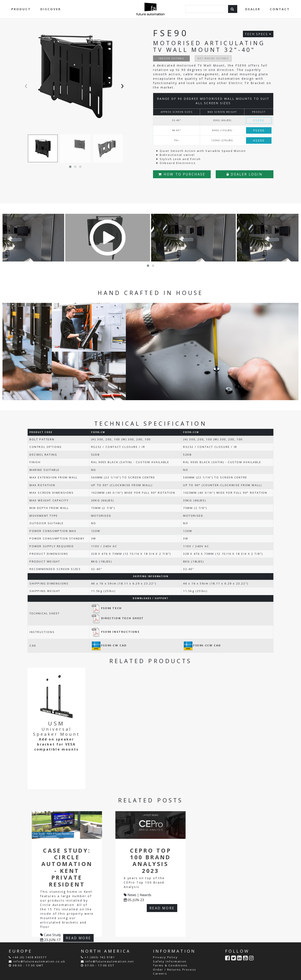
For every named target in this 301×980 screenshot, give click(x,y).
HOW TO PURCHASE (182, 174)
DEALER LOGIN (245, 174)
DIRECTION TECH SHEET (117, 618)
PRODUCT (21, 9)
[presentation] (27, 85)
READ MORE (78, 938)
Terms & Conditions (170, 965)
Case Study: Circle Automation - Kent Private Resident (67, 867)
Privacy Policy (165, 957)
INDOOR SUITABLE (171, 58)
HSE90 (259, 140)
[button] (70, 167)
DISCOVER (51, 9)
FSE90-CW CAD (109, 645)
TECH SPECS (258, 34)
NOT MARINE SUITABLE (213, 58)
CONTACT (280, 9)
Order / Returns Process (175, 970)
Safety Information (170, 961)
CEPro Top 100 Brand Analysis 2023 (151, 861)
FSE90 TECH (106, 608)
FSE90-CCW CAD (202, 645)
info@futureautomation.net (110, 961)
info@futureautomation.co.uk (39, 961)
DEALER (253, 9)
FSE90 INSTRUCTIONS (115, 632)
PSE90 (259, 130)
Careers (160, 974)
